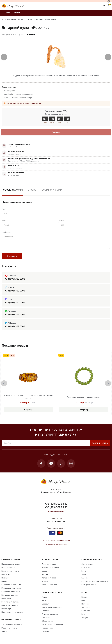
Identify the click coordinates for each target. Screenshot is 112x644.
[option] (32, 192)
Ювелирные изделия (15, 19)
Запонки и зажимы (50, 585)
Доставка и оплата (52, 190)
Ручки (44, 597)
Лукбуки (85, 618)
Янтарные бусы (88, 564)
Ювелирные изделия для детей (95, 581)
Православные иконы (11, 564)
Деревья (45, 604)
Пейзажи (5, 578)
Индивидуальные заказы (12, 612)
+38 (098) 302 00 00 (56, 504)
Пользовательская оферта (56, 544)
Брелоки (45, 611)
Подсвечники (48, 628)
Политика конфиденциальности (56, 540)
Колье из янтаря (49, 578)
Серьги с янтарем (49, 564)
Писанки (46, 631)
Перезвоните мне (56, 512)
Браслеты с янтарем (50, 567)
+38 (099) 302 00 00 (56, 507)
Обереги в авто (48, 621)
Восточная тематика (10, 602)
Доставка (85, 607)
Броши (45, 571)
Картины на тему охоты (11, 588)
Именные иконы (8, 567)
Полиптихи (6, 598)
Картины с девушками (11, 591)
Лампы (4, 631)
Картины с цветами (10, 595)
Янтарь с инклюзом (50, 614)
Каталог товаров (11, 13)
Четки (84, 574)
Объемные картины (10, 605)
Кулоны (29, 19)
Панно (4, 581)
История (85, 604)
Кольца (45, 581)
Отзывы (32, 190)
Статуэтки (46, 618)
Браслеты (86, 567)
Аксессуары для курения (52, 624)
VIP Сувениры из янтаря (12, 624)
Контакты (86, 611)
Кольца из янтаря (89, 585)
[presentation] (4, 57)
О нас (84, 600)
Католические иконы (10, 571)
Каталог (85, 597)
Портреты (6, 574)
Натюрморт (6, 609)
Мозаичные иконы (9, 628)
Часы (44, 600)
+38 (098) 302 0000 (15, 291)
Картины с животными (11, 585)
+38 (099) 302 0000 (15, 279)
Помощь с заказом (12, 190)
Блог (83, 614)
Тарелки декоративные (52, 607)
